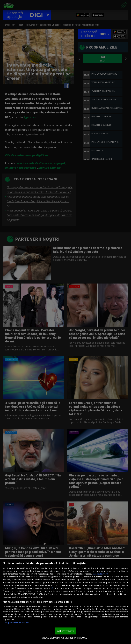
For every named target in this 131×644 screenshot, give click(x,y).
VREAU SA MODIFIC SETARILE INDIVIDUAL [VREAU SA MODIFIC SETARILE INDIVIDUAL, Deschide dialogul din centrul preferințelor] (64, 638)
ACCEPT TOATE (65, 631)
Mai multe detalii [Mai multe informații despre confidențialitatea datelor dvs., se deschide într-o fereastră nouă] (100, 574)
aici (52, 588)
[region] (65, 601)
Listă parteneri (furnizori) (16, 623)
